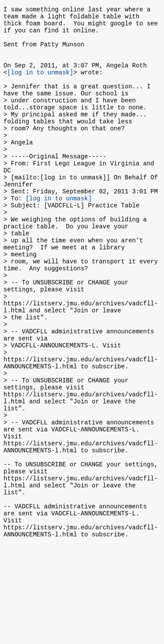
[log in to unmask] (40, 85)
